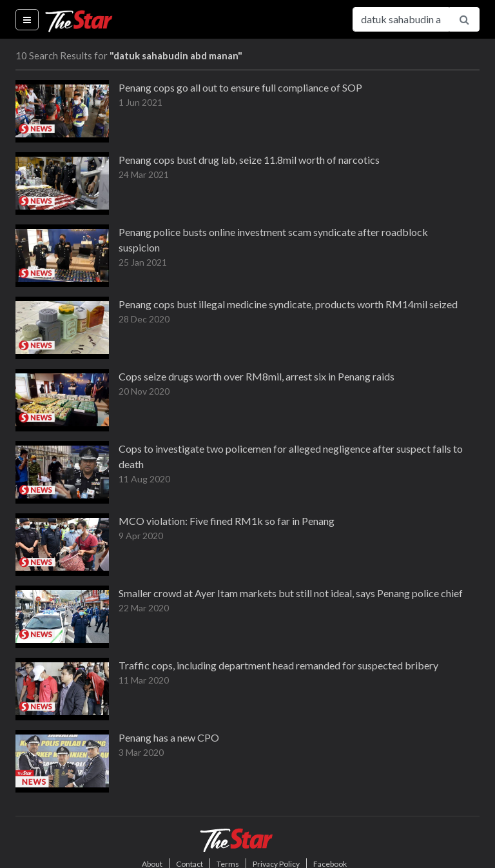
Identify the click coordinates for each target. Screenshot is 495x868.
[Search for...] (401, 19)
